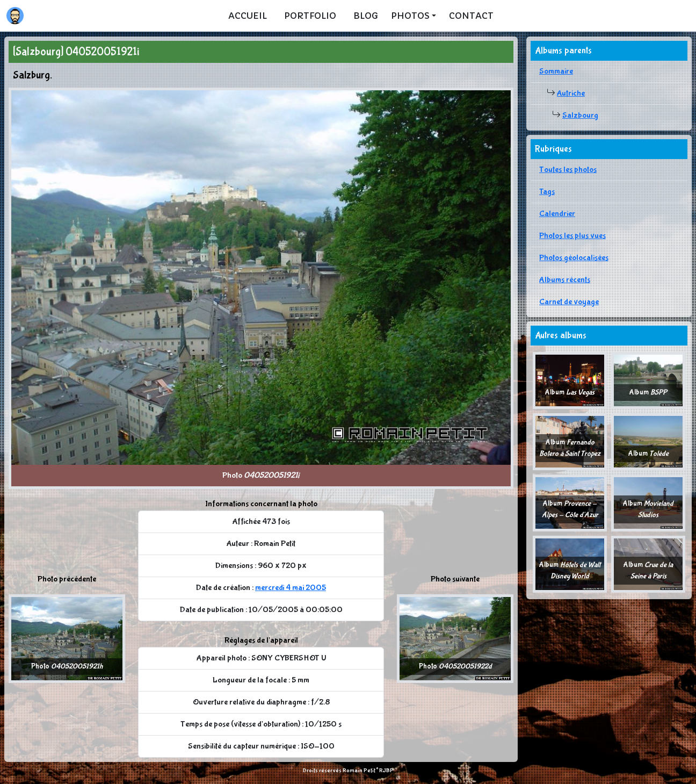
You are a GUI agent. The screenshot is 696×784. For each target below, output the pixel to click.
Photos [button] (410, 16)
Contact (471, 16)
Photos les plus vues (572, 236)
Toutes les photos (568, 170)
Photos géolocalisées (574, 258)
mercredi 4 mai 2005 (291, 588)
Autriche (571, 93)
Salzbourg (580, 115)
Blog (366, 16)
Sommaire (556, 71)
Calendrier (557, 214)
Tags (547, 192)
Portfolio (310, 16)
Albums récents (565, 280)
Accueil (248, 16)
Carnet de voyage (569, 302)
